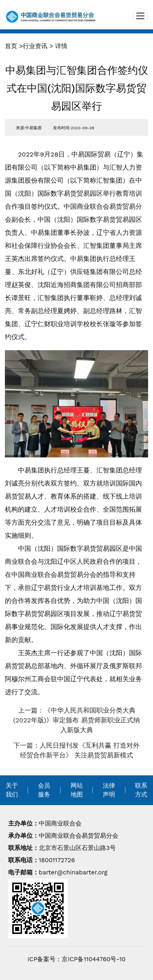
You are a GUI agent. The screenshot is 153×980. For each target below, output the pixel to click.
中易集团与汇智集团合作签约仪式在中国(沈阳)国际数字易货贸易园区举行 (77, 88)
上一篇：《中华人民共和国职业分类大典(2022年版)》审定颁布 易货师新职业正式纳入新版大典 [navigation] (76, 720)
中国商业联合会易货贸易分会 (79, 836)
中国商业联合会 (60, 823)
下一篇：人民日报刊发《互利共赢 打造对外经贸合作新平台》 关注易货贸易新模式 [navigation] (76, 750)
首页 (11, 46)
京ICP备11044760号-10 (93, 959)
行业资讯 (35, 46)
